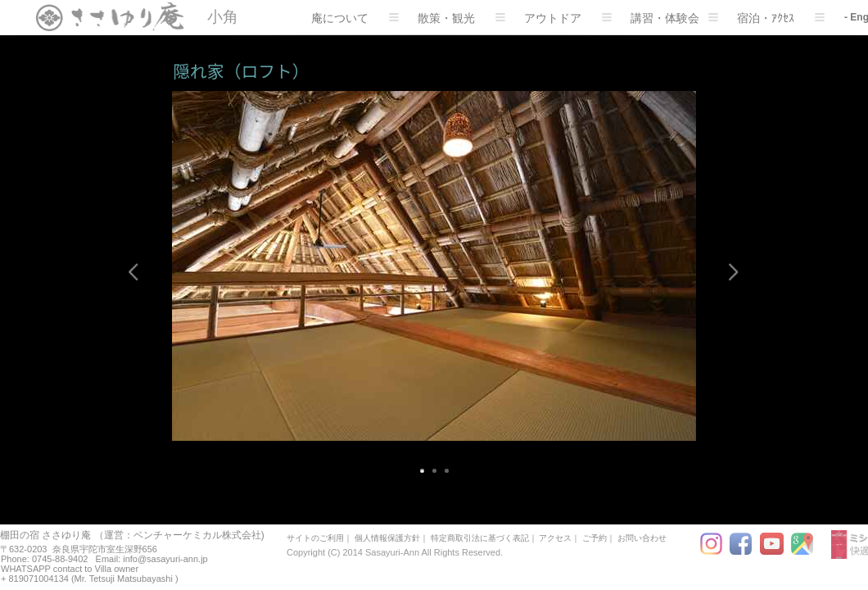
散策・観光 (461, 18)
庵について (355, 18)
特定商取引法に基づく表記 (480, 538)
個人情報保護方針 (387, 538)
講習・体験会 (674, 18)
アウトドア (568, 18)
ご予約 (594, 538)
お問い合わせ (642, 538)
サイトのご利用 (315, 538)
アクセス (555, 538)
